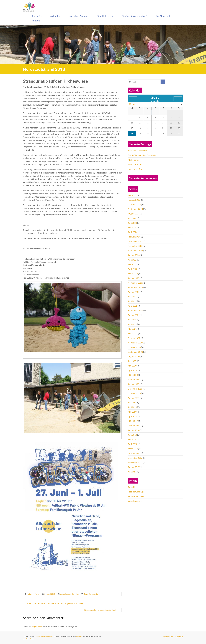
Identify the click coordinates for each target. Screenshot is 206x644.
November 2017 (135, 462)
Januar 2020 (133, 384)
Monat (132, 104)
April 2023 (133, 269)
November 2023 (135, 246)
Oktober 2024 (134, 204)
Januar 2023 (133, 278)
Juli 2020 (132, 361)
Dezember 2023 (135, 241)
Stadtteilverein (105, 16)
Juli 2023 (132, 260)
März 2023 (133, 273)
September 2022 (135, 287)
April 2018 (133, 444)
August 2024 (134, 214)
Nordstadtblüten (136, 164)
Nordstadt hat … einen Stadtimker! (101, 610)
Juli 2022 (132, 297)
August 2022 (134, 292)
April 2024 (133, 232)
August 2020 (134, 356)
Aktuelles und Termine (69, 594)
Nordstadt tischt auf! (137, 151)
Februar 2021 (134, 338)
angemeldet (37, 626)
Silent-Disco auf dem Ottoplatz (142, 155)
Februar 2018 (134, 453)
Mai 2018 (132, 439)
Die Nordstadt (163, 16)
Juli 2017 (132, 472)
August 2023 (134, 255)
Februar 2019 (134, 426)
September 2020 (135, 352)
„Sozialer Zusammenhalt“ (134, 16)
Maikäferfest (134, 160)
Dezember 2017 (135, 458)
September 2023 (135, 250)
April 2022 (133, 306)
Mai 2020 (132, 366)
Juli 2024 (132, 218)
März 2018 (133, 449)
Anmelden (132, 487)
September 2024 (135, 209)
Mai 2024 (132, 227)
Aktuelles (55, 16)
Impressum (168, 636)
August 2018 (134, 430)
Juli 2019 (132, 402)
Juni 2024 (132, 223)
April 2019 (133, 416)
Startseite (37, 16)
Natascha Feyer (33, 594)
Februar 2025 (134, 200)
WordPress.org (135, 501)
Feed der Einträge (136, 492)
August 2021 (134, 315)
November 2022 (135, 283)
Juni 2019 (132, 407)
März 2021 (133, 333)
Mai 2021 (132, 329)
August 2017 (134, 467)
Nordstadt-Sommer (79, 16)
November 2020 (135, 343)
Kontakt (36, 21)
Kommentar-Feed (136, 496)
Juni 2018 (132, 435)
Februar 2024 (134, 237)
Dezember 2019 (135, 389)
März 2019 (133, 421)
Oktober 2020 (134, 347)
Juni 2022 (132, 301)
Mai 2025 (132, 195)
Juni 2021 (132, 324)
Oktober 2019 (134, 393)
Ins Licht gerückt (135, 169)
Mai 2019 (132, 412)
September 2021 (135, 310)
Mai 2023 (132, 264)
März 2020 (133, 375)
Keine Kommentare (92, 594)
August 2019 (134, 398)
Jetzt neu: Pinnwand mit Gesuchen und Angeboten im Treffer (55, 603)
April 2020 (133, 370)
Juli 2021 (132, 320)
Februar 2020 (134, 379)
